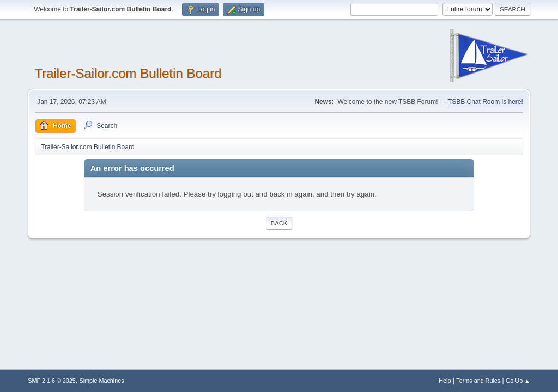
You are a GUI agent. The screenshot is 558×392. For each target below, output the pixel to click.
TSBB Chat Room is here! (486, 102)
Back (279, 223)
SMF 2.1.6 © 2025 (52, 381)
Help (445, 381)
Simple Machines (102, 381)
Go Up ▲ (518, 381)
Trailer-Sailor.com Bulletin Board (128, 73)
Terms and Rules (478, 381)
